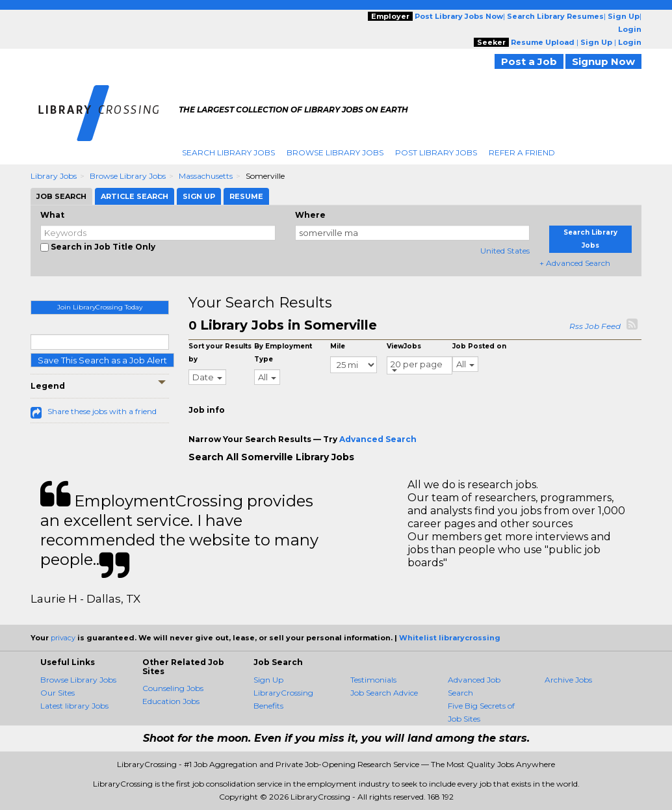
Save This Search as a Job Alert (102, 360)
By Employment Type (283, 353)
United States (505, 251)
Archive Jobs (568, 680)
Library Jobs (54, 176)
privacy (63, 638)
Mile (338, 346)
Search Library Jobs (228, 152)
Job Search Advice (384, 693)
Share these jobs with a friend (102, 411)
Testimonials (373, 680)
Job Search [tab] (61, 196)
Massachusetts (206, 176)
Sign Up (268, 680)
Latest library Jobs (74, 706)
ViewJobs (404, 346)
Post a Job (529, 61)
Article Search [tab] (135, 196)
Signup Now (603, 61)
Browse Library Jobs (335, 152)
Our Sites (58, 693)
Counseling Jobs (173, 688)
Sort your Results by (220, 353)
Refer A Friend (522, 152)
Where (310, 215)
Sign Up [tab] (199, 196)
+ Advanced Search (575, 263)
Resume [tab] (246, 196)
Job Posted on (479, 346)
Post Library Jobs (436, 152)
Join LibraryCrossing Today (100, 307)
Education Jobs (171, 701)
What (52, 215)
